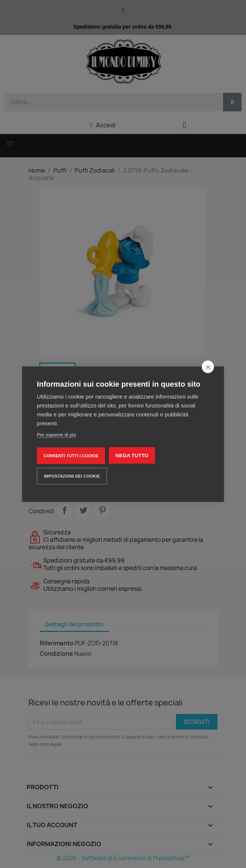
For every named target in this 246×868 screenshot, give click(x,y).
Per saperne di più (57, 434)
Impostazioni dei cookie (72, 476)
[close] (208, 367)
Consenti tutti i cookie (71, 455)
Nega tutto (132, 455)
